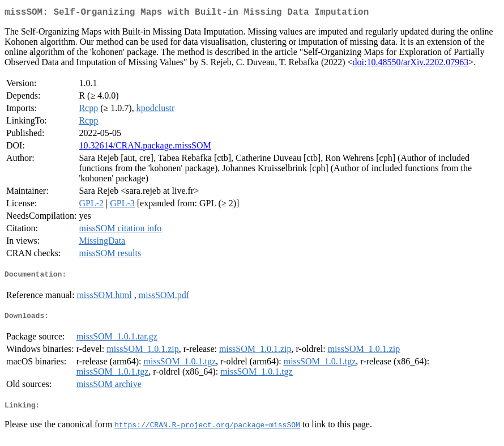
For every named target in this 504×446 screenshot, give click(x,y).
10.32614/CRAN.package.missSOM (145, 148)
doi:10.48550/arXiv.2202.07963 (411, 64)
